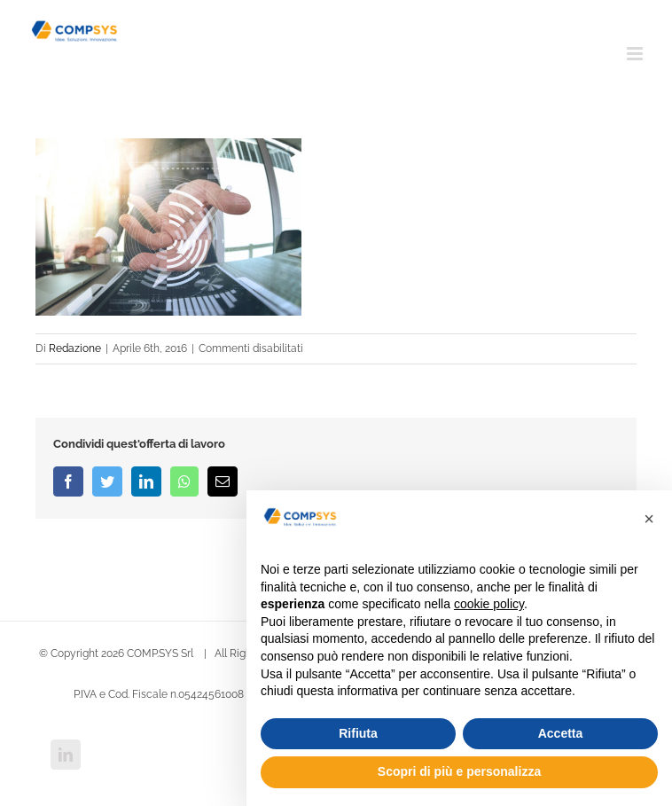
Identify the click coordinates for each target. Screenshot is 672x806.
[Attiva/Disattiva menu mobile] (636, 54)
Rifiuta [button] (358, 733)
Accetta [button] (561, 733)
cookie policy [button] (489, 604)
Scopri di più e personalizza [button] (459, 771)
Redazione (75, 348)
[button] (649, 519)
